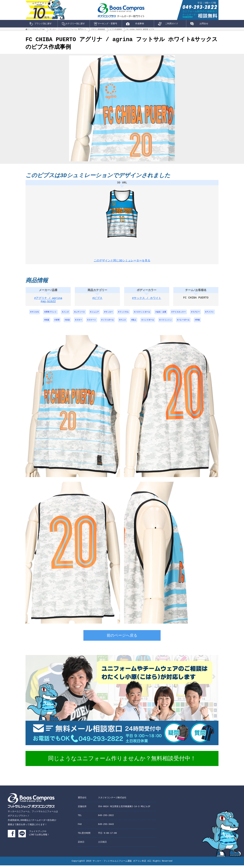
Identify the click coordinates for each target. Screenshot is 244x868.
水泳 (68, 323)
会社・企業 (162, 315)
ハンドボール (148, 323)
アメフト (210, 315)
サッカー (109, 315)
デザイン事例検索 (98, 30)
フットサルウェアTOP (36, 30)
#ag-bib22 (48, 305)
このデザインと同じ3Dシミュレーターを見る (122, 261)
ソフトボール (108, 323)
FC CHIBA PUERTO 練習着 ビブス (140, 30)
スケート (92, 323)
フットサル (124, 315)
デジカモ (35, 315)
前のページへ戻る (122, 639)
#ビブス (97, 301)
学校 (198, 323)
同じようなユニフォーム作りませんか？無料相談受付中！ (122, 761)
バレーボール (184, 323)
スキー (79, 323)
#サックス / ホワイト (147, 301)
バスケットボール (143, 315)
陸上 (134, 323)
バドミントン (166, 323)
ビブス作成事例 (116, 30)
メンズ (66, 315)
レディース (80, 315)
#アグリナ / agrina (48, 301)
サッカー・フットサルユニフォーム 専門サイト (68, 30)
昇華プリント (51, 315)
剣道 (47, 323)
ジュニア (95, 315)
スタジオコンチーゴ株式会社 (112, 800)
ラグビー (196, 315)
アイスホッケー (179, 315)
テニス (123, 323)
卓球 (58, 323)
